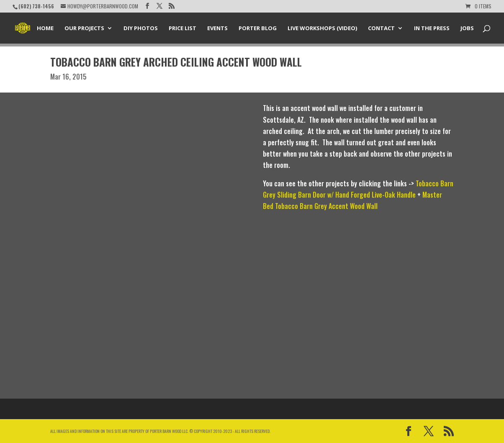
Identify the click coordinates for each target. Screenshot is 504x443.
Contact (381, 28)
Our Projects (84, 28)
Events (217, 28)
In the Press (432, 28)
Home (45, 28)
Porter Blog (258, 28)
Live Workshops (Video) (322, 28)
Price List (183, 28)
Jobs (467, 28)
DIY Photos (141, 28)
